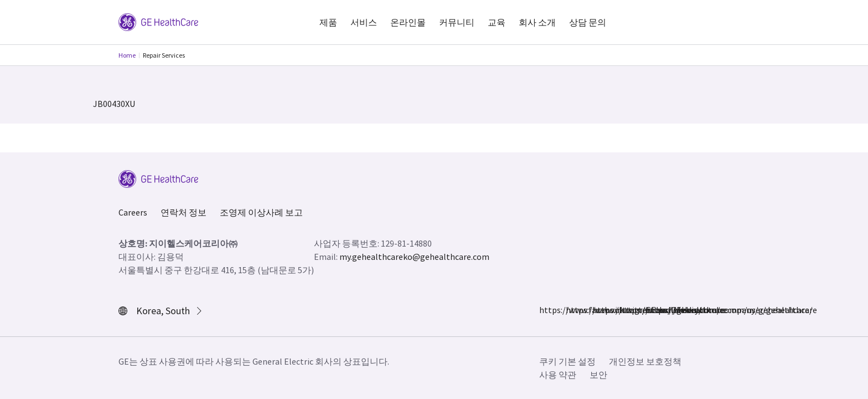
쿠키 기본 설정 (567, 361)
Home (127, 55)
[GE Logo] (158, 21)
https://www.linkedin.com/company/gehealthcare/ (626, 310)
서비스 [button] (364, 22)
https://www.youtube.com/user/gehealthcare (652, 310)
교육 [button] (497, 22)
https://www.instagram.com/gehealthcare (572, 310)
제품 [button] (328, 22)
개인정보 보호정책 (645, 361)
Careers (133, 212)
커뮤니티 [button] (457, 22)
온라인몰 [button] (408, 22)
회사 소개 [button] (537, 22)
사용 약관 (558, 375)
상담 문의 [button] (588, 22)
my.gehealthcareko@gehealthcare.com (414, 257)
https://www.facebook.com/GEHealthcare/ (546, 310)
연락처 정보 (184, 212)
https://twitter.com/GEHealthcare (599, 310)
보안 (598, 375)
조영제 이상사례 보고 (261, 212)
